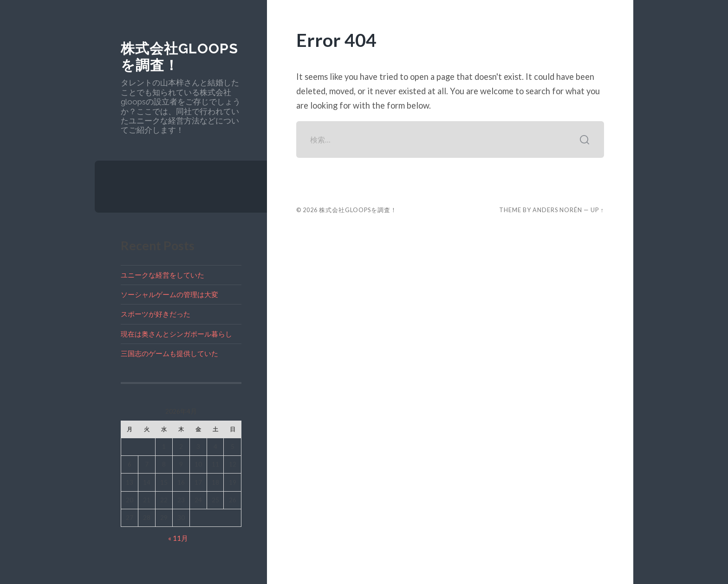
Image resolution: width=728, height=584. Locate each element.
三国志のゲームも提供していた (169, 353)
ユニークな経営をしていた (162, 275)
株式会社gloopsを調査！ (358, 210)
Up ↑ (597, 210)
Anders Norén (557, 210)
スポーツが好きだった (156, 314)
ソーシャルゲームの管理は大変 (169, 294)
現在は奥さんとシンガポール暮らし (176, 334)
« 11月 (178, 538)
